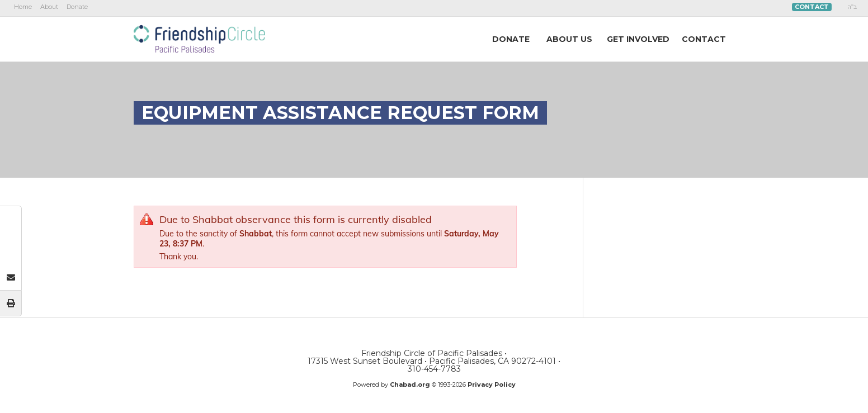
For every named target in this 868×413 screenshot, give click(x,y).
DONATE (511, 39)
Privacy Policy (492, 384)
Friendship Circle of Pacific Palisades (199, 39)
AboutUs (569, 39)
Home (23, 7)
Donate (77, 7)
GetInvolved (638, 39)
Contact (812, 7)
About (49, 7)
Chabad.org (410, 384)
